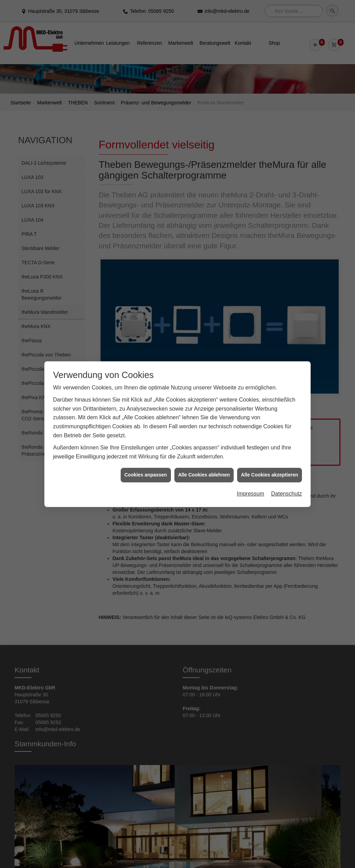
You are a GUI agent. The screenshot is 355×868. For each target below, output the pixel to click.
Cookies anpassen (146, 452)
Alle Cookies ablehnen (204, 452)
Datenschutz (287, 470)
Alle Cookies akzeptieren (270, 452)
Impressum (250, 470)
